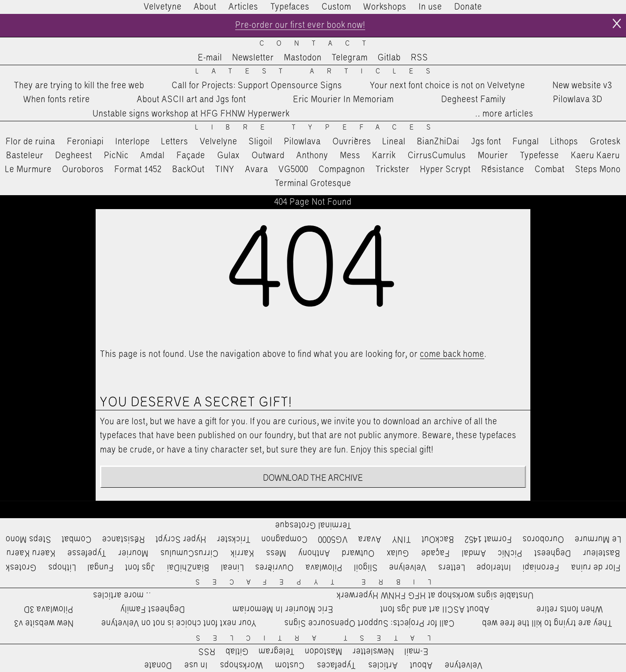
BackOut (188, 170)
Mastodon (303, 58)
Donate (468, 7)
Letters (175, 142)
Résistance (503, 170)
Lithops (564, 142)
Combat (550, 170)
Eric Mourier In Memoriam (343, 100)
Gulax (229, 156)
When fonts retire (57, 100)
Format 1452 (138, 170)
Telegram (350, 58)
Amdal (153, 156)
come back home (452, 354)
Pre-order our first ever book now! (300, 25)
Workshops (385, 7)
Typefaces (290, 7)
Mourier (493, 156)
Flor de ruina (30, 142)
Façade (191, 156)
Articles (243, 7)
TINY (225, 170)
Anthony (312, 156)
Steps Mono (598, 170)
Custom (336, 7)
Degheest (74, 156)
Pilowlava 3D (578, 100)
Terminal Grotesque (313, 183)
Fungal (526, 142)
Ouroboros (83, 170)
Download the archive (313, 478)
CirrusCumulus (437, 156)
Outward (268, 156)
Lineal (394, 142)
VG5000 (293, 170)
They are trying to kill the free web (79, 86)
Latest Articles (319, 72)
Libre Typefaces (319, 128)
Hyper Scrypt (445, 170)
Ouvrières (352, 142)
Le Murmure (28, 170)
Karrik (384, 156)
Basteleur (25, 156)
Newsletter (253, 58)
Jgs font (486, 142)
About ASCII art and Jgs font (191, 100)
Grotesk (605, 142)
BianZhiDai (438, 142)
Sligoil (261, 142)
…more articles (504, 114)
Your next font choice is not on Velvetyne (448, 86)
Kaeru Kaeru (595, 156)
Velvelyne (219, 142)
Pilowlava (302, 142)
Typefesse (539, 156)
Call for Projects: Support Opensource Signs (257, 86)
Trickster (393, 170)
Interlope (133, 142)
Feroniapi (85, 142)
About (205, 7)
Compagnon (342, 170)
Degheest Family (474, 100)
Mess (350, 156)
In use (430, 7)
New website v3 (582, 86)
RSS (420, 58)
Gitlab (389, 58)
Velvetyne (163, 7)
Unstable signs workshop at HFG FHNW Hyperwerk (191, 114)
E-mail (210, 58)
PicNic (116, 156)
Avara (257, 170)
